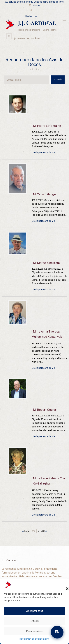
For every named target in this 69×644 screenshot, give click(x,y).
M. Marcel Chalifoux (47, 263)
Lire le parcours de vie (43, 152)
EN (57, 632)
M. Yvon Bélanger (45, 194)
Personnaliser (35, 631)
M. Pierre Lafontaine (47, 126)
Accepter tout (34, 611)
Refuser (35, 621)
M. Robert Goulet (45, 410)
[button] (63, 585)
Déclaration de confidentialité (34, 639)
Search (58, 80)
